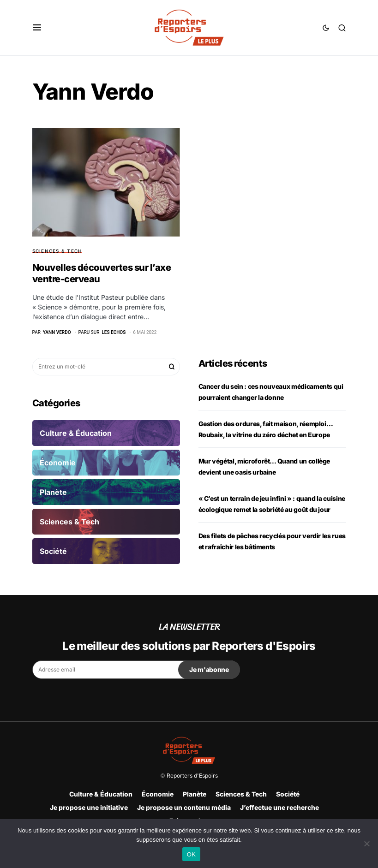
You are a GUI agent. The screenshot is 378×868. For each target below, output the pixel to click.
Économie (158, 794)
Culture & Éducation (101, 794)
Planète (195, 794)
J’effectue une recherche (279, 807)
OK (191, 854)
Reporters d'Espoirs (192, 776)
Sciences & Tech (57, 251)
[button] (37, 28)
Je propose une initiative (89, 807)
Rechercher (172, 367)
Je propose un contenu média (184, 807)
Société (288, 794)
